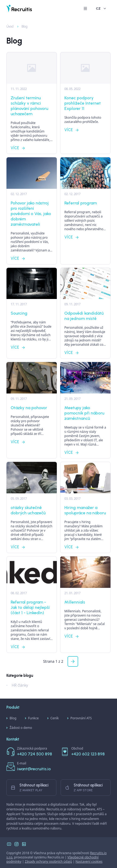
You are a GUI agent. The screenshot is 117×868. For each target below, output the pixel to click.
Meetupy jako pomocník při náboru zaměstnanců (84, 413)
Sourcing (19, 313)
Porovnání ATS (80, 718)
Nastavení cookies (89, 862)
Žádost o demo (19, 728)
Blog (22, 26)
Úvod (8, 26)
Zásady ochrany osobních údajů (48, 861)
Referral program (81, 203)
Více (18, 148)
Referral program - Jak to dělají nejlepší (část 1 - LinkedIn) (30, 607)
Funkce (32, 718)
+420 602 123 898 (88, 754)
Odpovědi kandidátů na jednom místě (84, 316)
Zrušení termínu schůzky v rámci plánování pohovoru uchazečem (29, 106)
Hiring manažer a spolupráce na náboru (85, 510)
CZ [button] (101, 8)
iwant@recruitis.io (34, 769)
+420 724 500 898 (35, 754)
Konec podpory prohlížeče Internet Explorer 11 (83, 103)
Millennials (75, 602)
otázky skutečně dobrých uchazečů (28, 510)
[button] (85, 8)
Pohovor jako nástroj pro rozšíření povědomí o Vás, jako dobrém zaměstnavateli (31, 214)
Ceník (53, 718)
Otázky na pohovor (29, 408)
